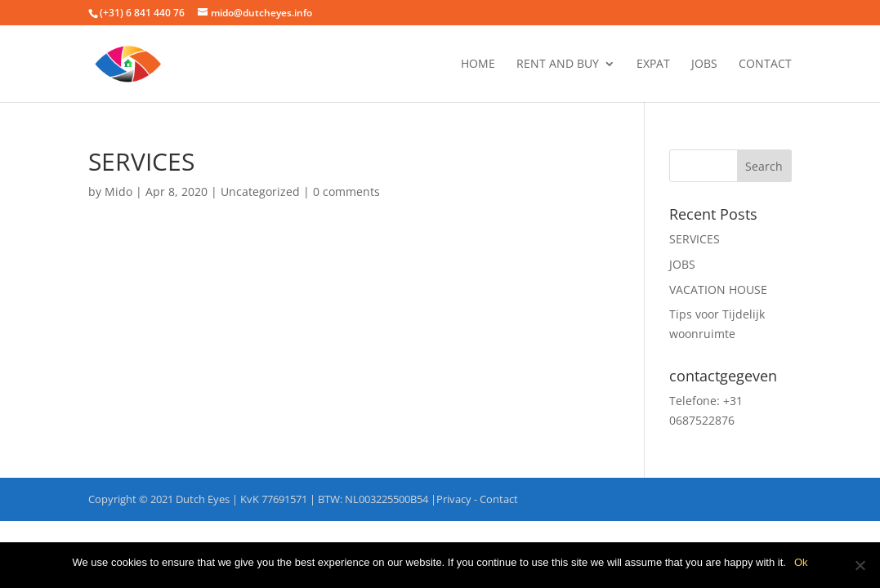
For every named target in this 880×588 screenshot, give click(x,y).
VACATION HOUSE (718, 290)
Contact (765, 65)
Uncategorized (260, 192)
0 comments (346, 192)
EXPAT (653, 65)
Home (478, 65)
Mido (118, 192)
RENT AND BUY (558, 65)
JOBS (704, 65)
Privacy (454, 499)
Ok (801, 562)
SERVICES (695, 239)
